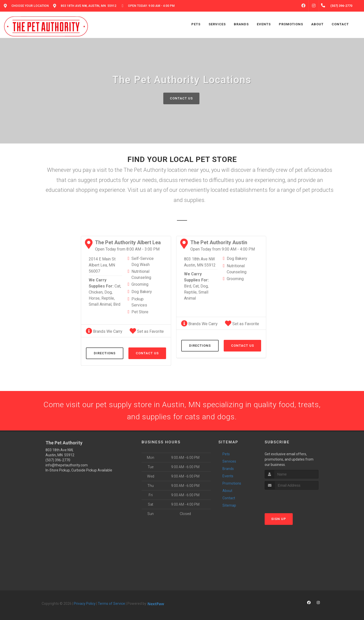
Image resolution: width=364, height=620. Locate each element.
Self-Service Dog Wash (143, 262)
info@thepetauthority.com (67, 465)
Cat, (118, 286)
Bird (117, 304)
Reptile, (108, 298)
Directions (105, 353)
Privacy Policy (85, 604)
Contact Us (181, 98)
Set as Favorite (147, 331)
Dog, (108, 292)
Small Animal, (100, 304)
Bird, (188, 286)
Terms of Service (111, 604)
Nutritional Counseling (141, 274)
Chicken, (96, 292)
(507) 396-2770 (58, 460)
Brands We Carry (104, 331)
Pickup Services (139, 302)
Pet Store (140, 312)
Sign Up (279, 519)
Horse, (95, 298)
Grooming (140, 284)
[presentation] (292, 499)
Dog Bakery (142, 292)
